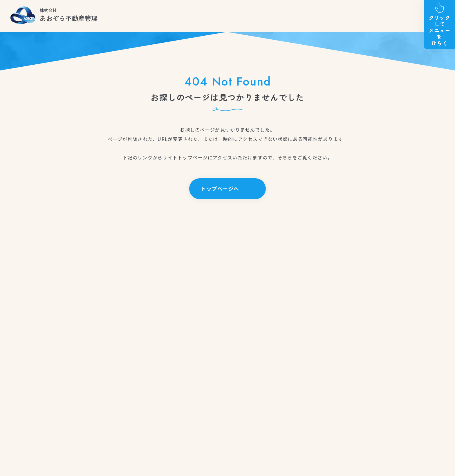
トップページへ (220, 188)
